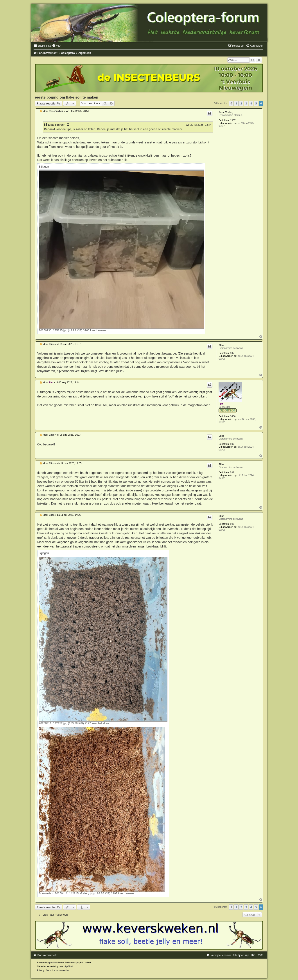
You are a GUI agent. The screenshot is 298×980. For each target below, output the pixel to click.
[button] (231, 103)
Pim (221, 404)
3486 (233, 416)
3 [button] (246, 103)
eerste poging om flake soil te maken (67, 97)
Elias (51, 125)
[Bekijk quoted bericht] (68, 125)
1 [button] (236, 103)
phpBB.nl (69, 967)
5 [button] (256, 103)
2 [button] (241, 103)
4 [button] (251, 103)
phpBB (52, 963)
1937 (233, 120)
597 (232, 353)
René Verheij (226, 112)
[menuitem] (57, 46)
